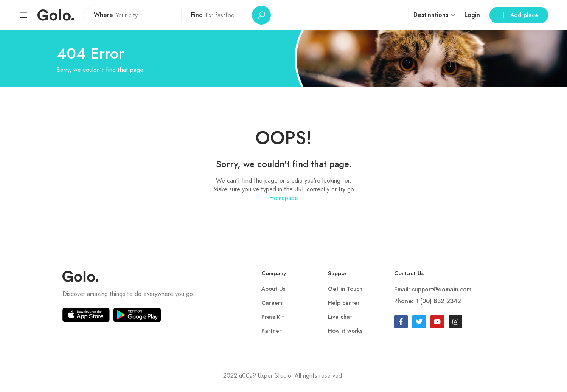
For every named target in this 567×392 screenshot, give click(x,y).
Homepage (284, 198)
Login (472, 15)
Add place (519, 15)
